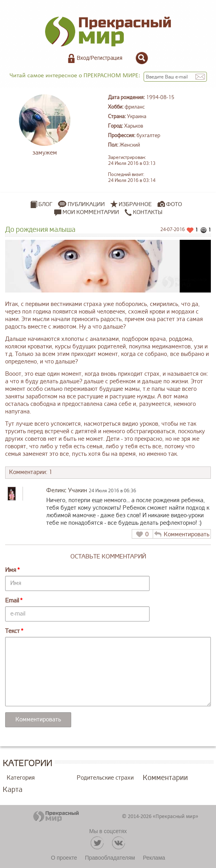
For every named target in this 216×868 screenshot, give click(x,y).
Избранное (135, 204)
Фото (174, 204)
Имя (11, 570)
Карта (13, 790)
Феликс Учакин (67, 490)
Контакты (143, 212)
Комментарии (165, 778)
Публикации (86, 204)
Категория (21, 778)
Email (12, 601)
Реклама (154, 858)
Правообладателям (110, 858)
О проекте (64, 858)
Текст (12, 631)
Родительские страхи (105, 778)
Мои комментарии (87, 212)
